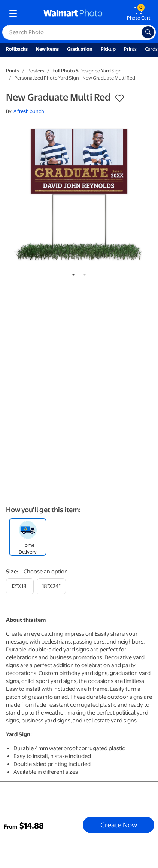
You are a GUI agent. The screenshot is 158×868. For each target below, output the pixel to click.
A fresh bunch (29, 111)
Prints (130, 49)
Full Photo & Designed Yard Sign (87, 71)
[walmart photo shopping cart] (139, 14)
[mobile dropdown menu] (13, 14)
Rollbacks (17, 49)
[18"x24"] (51, 586)
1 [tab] (72, 273)
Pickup (108, 49)
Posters (36, 71)
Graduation (80, 49)
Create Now (119, 825)
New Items (47, 49)
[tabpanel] (79, 194)
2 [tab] (83, 273)
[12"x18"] (20, 586)
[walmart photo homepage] (73, 14)
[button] (119, 98)
